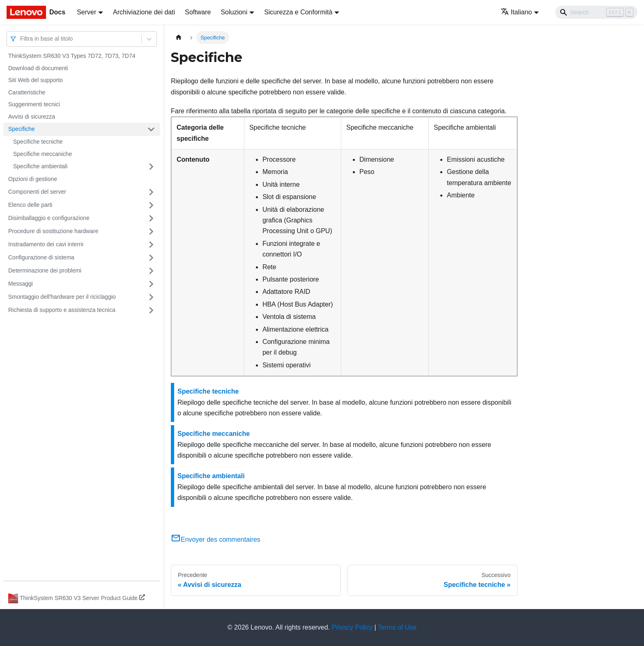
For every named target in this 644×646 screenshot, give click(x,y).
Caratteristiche (27, 92)
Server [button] (86, 12)
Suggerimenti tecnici (34, 104)
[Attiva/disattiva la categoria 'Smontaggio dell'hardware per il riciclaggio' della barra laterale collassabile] (151, 297)
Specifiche (22, 129)
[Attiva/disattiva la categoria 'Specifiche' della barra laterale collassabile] (151, 129)
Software (198, 12)
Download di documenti (38, 68)
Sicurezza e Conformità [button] (298, 12)
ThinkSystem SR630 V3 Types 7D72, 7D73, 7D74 (72, 56)
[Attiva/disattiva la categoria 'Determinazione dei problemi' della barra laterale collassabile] (151, 271)
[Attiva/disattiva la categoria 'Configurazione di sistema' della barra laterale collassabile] (151, 258)
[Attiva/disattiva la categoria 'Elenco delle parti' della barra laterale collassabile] (151, 205)
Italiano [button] (516, 12)
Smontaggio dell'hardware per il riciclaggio (62, 297)
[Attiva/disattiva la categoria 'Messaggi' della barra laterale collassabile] (151, 284)
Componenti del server (37, 192)
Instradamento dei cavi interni (46, 244)
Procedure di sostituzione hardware (53, 231)
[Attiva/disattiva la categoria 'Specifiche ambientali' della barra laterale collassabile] (151, 167)
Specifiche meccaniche (43, 154)
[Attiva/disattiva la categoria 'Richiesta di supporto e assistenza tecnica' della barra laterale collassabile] (151, 310)
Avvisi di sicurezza (32, 117)
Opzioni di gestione (33, 179)
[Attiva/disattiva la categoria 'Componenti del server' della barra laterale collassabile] (151, 192)
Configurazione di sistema (41, 257)
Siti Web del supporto (36, 80)
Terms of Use (397, 627)
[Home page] (179, 38)
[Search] (596, 12)
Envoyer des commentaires (216, 539)
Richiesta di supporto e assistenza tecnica (62, 310)
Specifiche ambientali (40, 166)
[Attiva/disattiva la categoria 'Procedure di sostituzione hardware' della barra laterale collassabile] (151, 231)
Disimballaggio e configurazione (49, 218)
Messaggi (21, 284)
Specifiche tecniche (38, 142)
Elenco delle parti (30, 205)
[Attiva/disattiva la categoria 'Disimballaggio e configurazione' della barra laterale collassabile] (151, 218)
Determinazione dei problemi (45, 270)
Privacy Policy (352, 627)
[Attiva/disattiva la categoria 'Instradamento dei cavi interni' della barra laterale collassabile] (151, 245)
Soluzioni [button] (234, 12)
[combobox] (21, 39)
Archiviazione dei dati (144, 12)
